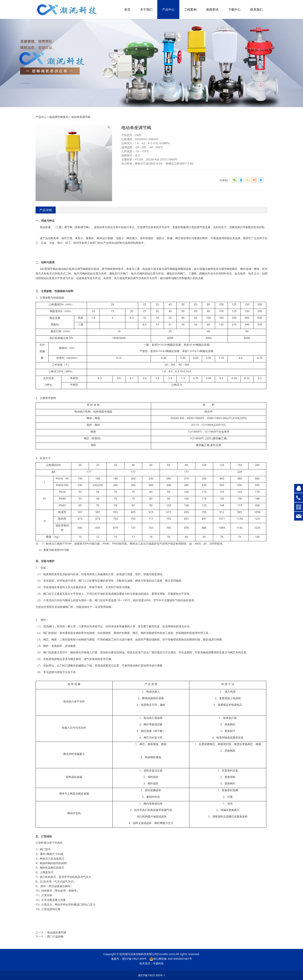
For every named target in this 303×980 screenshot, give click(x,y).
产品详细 (46, 210)
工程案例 (190, 9)
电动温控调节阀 (57, 932)
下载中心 (234, 9)
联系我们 (256, 9)
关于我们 (146, 9)
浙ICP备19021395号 (134, 959)
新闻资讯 (212, 9)
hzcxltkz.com (166, 954)
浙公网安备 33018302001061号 (171, 959)
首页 (127, 9)
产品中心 (168, 9)
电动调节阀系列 (59, 117)
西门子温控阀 (55, 936)
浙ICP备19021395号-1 (152, 975)
